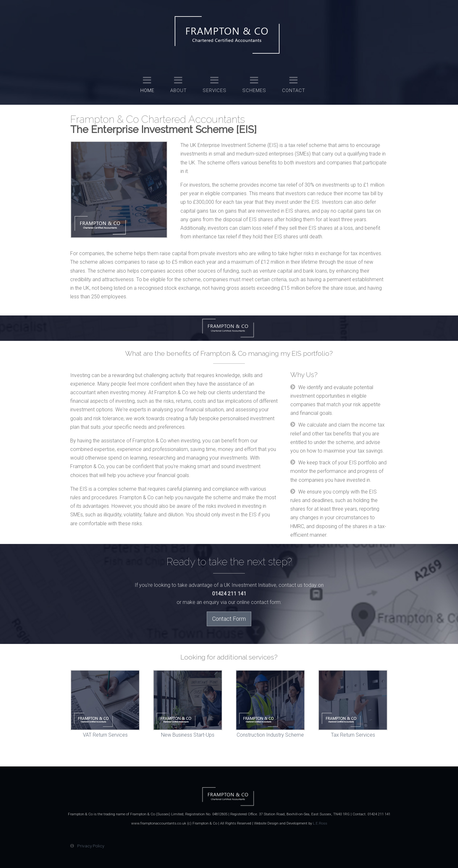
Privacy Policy (91, 846)
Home (147, 90)
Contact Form (229, 619)
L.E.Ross (320, 823)
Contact (294, 90)
